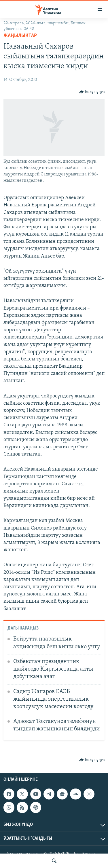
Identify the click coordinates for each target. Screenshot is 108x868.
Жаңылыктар (20, 36)
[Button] (92, 92)
